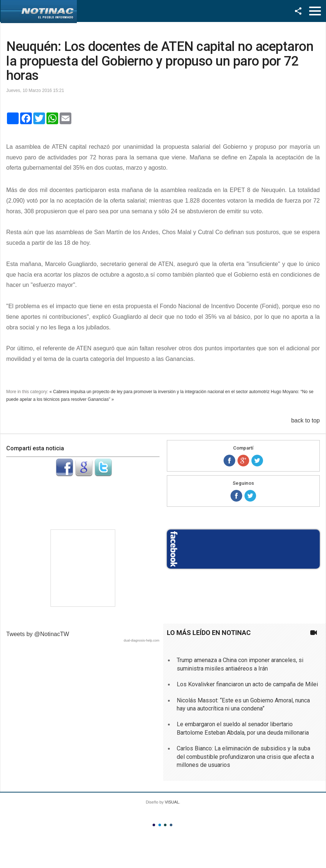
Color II (160, 825)
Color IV (171, 825)
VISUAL (172, 802)
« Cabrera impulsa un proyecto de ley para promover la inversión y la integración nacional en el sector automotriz (160, 392)
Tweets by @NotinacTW (38, 634)
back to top (306, 420)
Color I (154, 825)
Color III (165, 825)
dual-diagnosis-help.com (142, 640)
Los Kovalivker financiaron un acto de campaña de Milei (247, 684)
